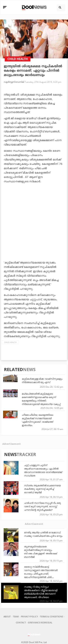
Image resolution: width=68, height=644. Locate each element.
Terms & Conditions (51, 617)
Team (16, 617)
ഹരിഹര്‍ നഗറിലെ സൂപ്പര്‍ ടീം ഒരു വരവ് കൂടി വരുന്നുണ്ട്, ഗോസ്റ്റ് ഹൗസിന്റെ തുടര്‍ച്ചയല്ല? (42, 506)
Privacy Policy (29, 617)
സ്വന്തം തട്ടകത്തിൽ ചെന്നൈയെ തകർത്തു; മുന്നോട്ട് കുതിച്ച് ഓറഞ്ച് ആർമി (42, 489)
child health (10, 342)
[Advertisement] (34, 221)
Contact (21, 623)
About (7, 617)
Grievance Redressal (40, 623)
